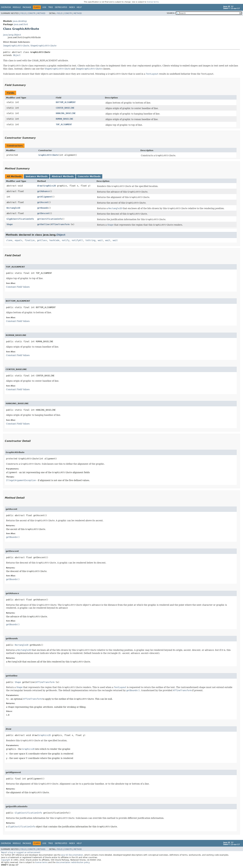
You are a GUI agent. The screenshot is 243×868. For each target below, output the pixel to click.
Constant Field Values (18, 287)
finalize (30, 240)
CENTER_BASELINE (65, 108)
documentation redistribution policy (73, 862)
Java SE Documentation (72, 855)
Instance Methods (37, 176)
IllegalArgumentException (21, 480)
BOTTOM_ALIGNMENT (66, 102)
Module (17, 7)
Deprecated (61, 7)
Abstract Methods (63, 176)
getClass (42, 240)
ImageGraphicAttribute (16, 46)
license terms (153, 2)
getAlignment (45, 197)
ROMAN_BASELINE (64, 119)
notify (66, 240)
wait (100, 240)
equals (18, 240)
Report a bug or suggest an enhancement (21, 852)
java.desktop (20, 21)
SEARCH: (171, 13)
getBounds (43, 208)
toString (90, 240)
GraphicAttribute (48, 155)
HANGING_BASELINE (66, 113)
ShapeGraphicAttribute (43, 46)
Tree (51, 7)
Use (44, 7)
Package (27, 7)
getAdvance (43, 191)
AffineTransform (60, 224)
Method (41, 13)
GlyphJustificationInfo (20, 219)
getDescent (43, 213)
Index (72, 7)
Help (79, 7)
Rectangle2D (13, 208)
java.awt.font (21, 24)
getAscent (43, 202)
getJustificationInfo (50, 219)
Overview (6, 7)
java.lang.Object (12, 35)
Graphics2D (50, 186)
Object (17, 55)
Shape (10, 224)
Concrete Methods (89, 176)
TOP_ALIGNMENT (64, 124)
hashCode (54, 240)
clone (9, 240)
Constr (32, 13)
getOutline (43, 224)
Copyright (6, 860)
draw (40, 186)
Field (23, 13)
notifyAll (77, 240)
